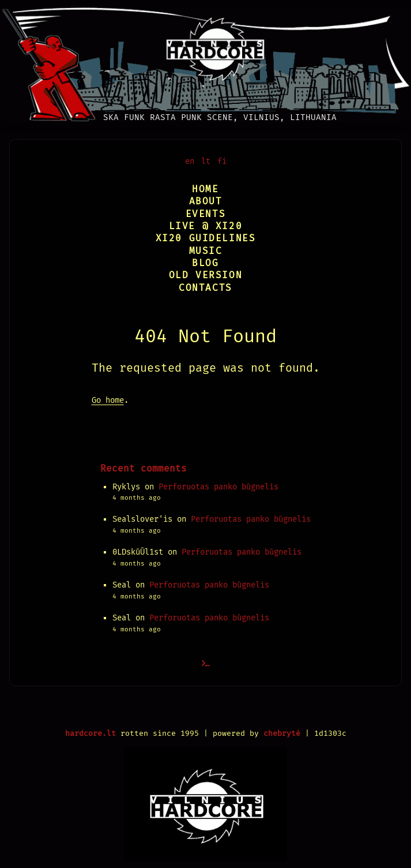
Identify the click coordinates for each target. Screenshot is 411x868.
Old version (206, 275)
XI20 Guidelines (206, 238)
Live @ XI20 (206, 226)
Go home (108, 400)
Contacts (205, 288)
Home (205, 189)
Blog (205, 263)
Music (206, 251)
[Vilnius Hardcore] (205, 61)
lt (206, 161)
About (206, 201)
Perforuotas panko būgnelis (218, 487)
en (190, 161)
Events (206, 214)
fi (222, 161)
